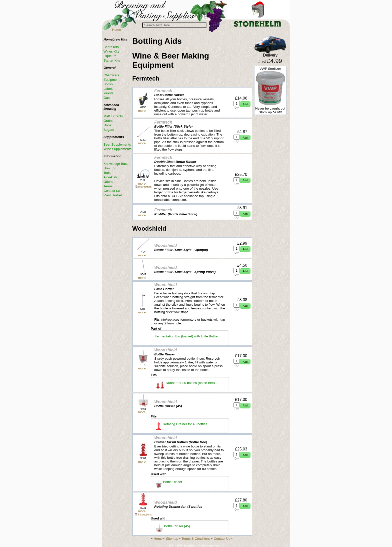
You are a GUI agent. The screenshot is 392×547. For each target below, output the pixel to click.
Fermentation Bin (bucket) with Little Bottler (187, 336)
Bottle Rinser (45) (173, 528)
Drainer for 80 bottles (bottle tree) (185, 385)
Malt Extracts (113, 116)
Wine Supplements (117, 149)
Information (143, 187)
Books (108, 84)
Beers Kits (111, 47)
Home (116, 30)
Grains (108, 121)
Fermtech (163, 91)
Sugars (109, 130)
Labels (108, 89)
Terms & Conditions (196, 539)
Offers (108, 182)
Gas (106, 98)
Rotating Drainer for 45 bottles (182, 426)
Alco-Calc (111, 177)
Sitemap (172, 539)
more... (143, 111)
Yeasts (108, 93)
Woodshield (165, 245)
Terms (108, 186)
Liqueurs (110, 56)
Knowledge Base (116, 164)
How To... (110, 168)
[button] (245, 104)
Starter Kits (112, 60)
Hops (107, 125)
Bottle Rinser (169, 484)
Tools (107, 173)
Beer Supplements (117, 144)
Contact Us (112, 191)
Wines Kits (111, 51)
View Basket (113, 195)
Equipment (111, 80)
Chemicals (111, 75)
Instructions (143, 514)
